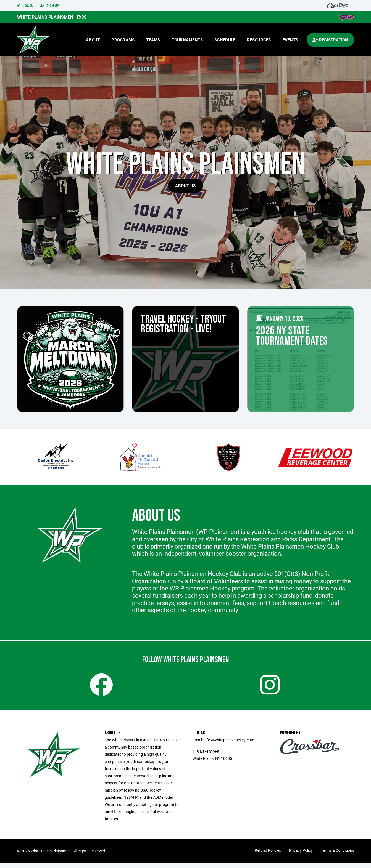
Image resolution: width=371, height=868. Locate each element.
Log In (25, 6)
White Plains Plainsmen (45, 17)
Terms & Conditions (337, 855)
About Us (185, 185)
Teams (153, 40)
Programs (123, 40)
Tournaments (187, 40)
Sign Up (50, 6)
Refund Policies (268, 855)
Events (290, 40)
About (93, 40)
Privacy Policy (301, 855)
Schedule (225, 40)
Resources (259, 40)
